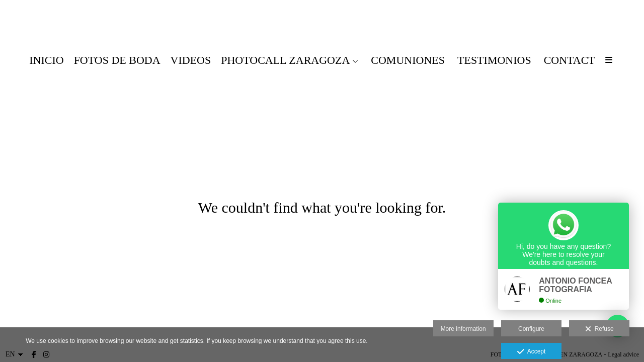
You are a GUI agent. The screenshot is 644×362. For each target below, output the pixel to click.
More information (463, 329)
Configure (531, 329)
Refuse (599, 329)
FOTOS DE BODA (117, 60)
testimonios (494, 60)
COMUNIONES (408, 60)
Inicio (46, 60)
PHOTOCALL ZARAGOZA (285, 60)
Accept (532, 352)
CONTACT (570, 60)
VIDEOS (191, 60)
